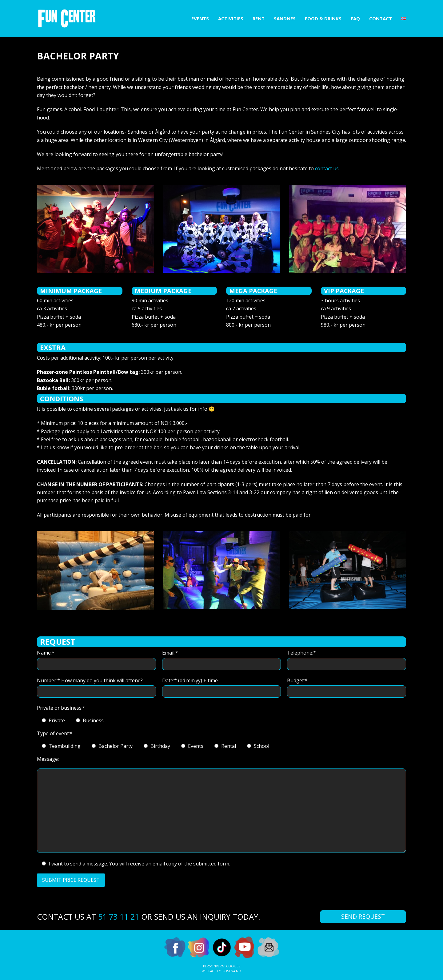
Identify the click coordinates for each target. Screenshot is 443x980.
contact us (327, 168)
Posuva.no (232, 971)
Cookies (233, 966)
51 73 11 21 (119, 917)
